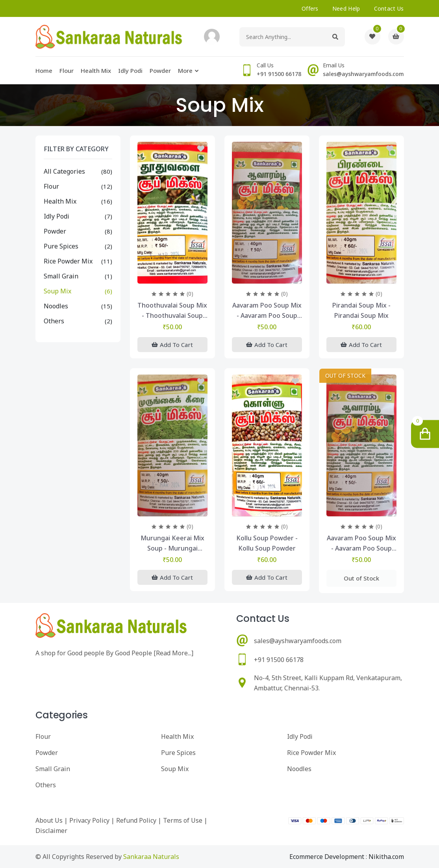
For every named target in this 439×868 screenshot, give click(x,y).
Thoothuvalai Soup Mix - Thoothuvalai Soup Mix (172, 311)
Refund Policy (136, 820)
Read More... (174, 653)
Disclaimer (51, 831)
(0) (190, 294)
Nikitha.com (386, 857)
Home (44, 70)
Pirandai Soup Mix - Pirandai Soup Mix (361, 310)
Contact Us (389, 8)
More (185, 70)
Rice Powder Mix (68, 261)
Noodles (56, 306)
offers (310, 8)
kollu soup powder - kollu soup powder (267, 543)
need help (346, 8)
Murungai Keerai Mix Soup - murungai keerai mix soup (172, 543)
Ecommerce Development (327, 857)
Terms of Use (183, 820)
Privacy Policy (89, 820)
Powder (160, 70)
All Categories (64, 171)
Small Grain (61, 276)
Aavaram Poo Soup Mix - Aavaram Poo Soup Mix (267, 311)
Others (54, 321)
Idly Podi (130, 70)
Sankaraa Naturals (151, 857)
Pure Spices (61, 246)
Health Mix (96, 70)
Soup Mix (57, 291)
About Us (49, 820)
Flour (67, 70)
